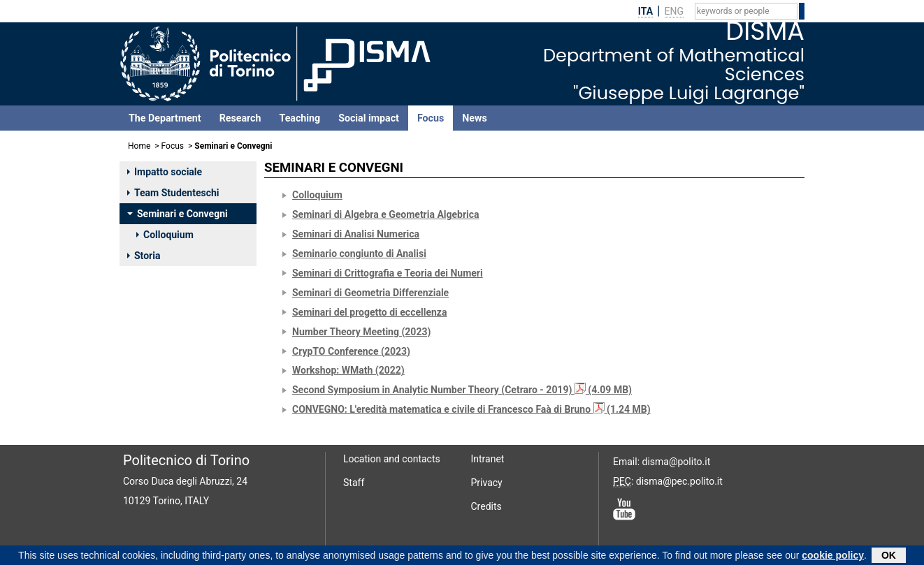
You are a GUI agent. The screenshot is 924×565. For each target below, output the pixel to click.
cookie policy (833, 557)
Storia (144, 256)
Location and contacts (392, 459)
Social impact (369, 118)
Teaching (299, 118)
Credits (486, 506)
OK (889, 557)
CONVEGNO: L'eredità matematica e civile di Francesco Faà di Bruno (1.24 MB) (471, 409)
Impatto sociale (165, 172)
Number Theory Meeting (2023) (361, 332)
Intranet (488, 459)
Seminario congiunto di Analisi (359, 254)
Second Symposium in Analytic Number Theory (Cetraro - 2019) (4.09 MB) (462, 390)
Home (139, 146)
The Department (165, 118)
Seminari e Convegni (178, 214)
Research (240, 118)
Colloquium (165, 235)
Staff (354, 483)
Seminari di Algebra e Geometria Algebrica (386, 214)
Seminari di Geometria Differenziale (370, 293)
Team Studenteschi (173, 193)
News (474, 118)
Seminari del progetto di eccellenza (369, 312)
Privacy (487, 483)
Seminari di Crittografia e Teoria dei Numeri (388, 273)
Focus (431, 118)
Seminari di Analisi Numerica (356, 234)
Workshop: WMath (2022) (348, 370)
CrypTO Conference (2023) (351, 351)
